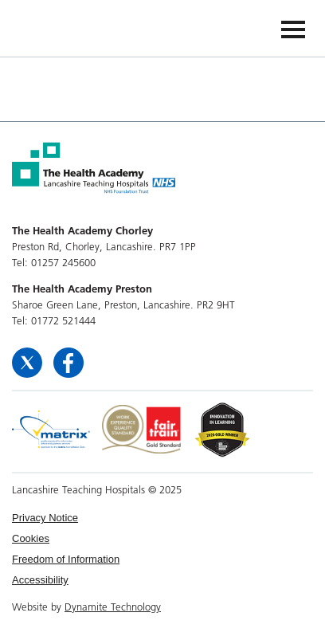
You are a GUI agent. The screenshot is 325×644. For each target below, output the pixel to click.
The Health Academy (49, 27)
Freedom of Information (66, 559)
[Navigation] (293, 28)
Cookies (31, 538)
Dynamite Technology (113, 607)
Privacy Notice (45, 518)
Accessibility (40, 580)
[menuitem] (162, 518)
